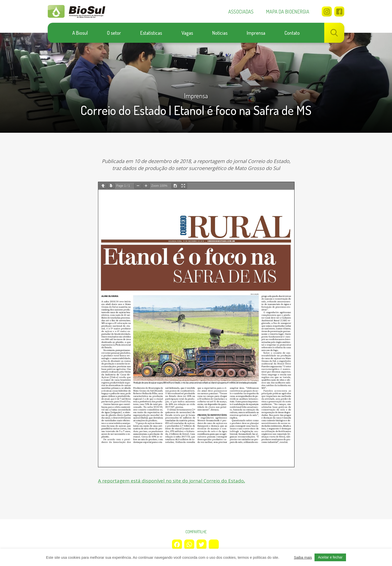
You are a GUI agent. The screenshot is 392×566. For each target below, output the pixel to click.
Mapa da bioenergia (288, 11)
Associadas (241, 11)
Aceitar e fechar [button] (330, 557)
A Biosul (80, 33)
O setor (114, 33)
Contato (292, 33)
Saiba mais (303, 557)
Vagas (187, 33)
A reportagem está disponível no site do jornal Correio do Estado (174, 481)
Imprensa (256, 33)
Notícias (220, 33)
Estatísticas (151, 33)
